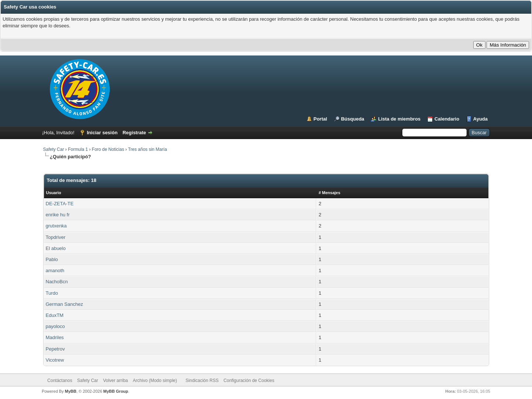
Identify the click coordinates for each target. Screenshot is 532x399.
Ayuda (480, 119)
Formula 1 (78, 149)
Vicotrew (55, 360)
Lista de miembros (399, 119)
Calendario (447, 119)
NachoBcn (57, 282)
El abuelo (56, 248)
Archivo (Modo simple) (155, 381)
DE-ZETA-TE (60, 204)
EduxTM (55, 315)
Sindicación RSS (202, 381)
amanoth (55, 270)
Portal (320, 119)
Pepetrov (55, 349)
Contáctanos (60, 381)
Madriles (55, 337)
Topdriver (56, 237)
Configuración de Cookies (249, 381)
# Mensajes (329, 193)
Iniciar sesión (102, 133)
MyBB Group (116, 391)
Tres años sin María (147, 149)
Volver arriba (115, 381)
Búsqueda (353, 119)
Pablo (52, 259)
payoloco (55, 326)
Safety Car (54, 149)
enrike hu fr (58, 215)
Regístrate (134, 133)
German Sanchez (64, 304)
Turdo (52, 293)
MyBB (70, 391)
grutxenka (56, 226)
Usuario (54, 193)
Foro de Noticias (108, 149)
